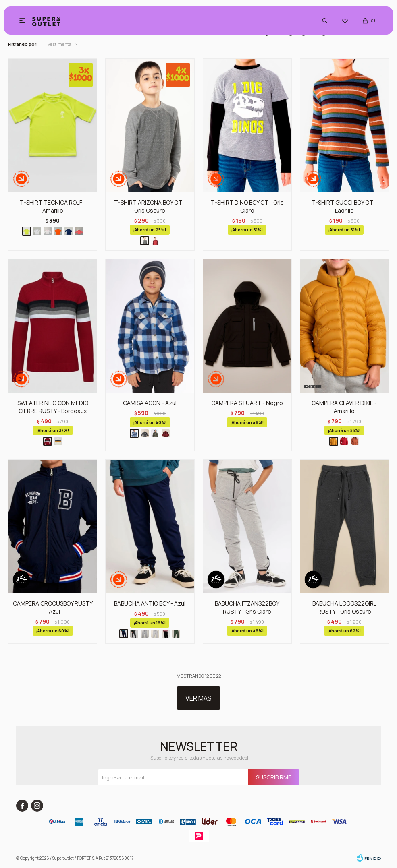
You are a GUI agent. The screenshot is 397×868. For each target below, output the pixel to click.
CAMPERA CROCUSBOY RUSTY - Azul (53, 607)
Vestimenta (59, 44)
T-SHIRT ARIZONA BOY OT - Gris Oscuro (150, 206)
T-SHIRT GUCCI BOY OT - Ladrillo (344, 206)
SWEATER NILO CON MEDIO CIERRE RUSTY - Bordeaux (53, 407)
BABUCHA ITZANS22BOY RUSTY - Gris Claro (247, 607)
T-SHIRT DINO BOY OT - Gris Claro (247, 206)
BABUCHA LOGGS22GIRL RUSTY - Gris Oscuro (344, 607)
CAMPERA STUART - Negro (247, 403)
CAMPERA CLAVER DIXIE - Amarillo (344, 407)
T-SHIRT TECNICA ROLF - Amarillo (53, 206)
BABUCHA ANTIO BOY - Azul (150, 603)
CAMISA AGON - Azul (150, 403)
